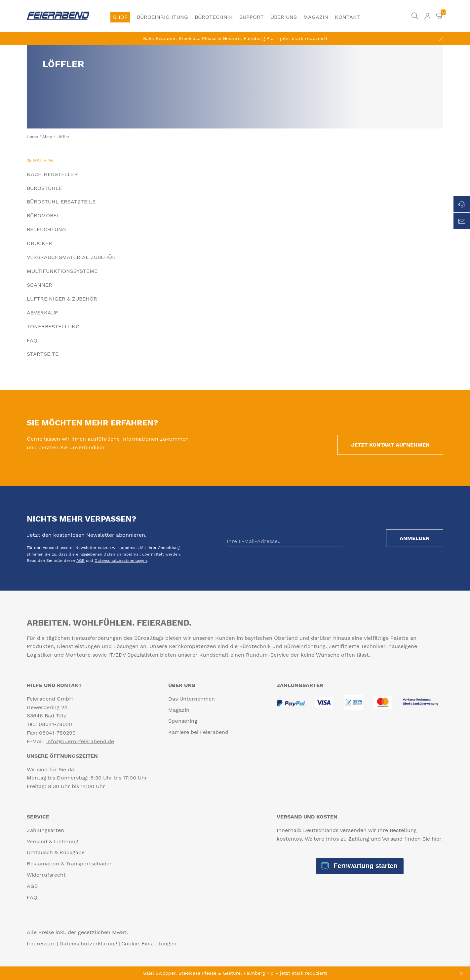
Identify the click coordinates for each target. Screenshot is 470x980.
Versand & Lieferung (53, 841)
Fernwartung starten (364, 866)
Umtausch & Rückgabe (56, 852)
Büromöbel (43, 216)
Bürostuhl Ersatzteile (61, 202)
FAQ (32, 340)
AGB (80, 561)
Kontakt (347, 17)
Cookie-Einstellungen (149, 944)
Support (252, 17)
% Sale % (40, 160)
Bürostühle (44, 188)
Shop (120, 17)
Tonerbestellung (53, 327)
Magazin (316, 17)
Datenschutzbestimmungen (121, 561)
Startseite (43, 354)
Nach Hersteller (52, 174)
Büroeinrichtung (162, 17)
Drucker (39, 243)
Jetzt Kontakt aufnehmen (390, 445)
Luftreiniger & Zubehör (62, 299)
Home (32, 137)
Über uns (284, 17)
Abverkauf (42, 313)
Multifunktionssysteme (62, 271)
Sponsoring (183, 721)
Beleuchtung (46, 229)
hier (436, 839)
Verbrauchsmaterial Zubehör (71, 257)
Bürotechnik (214, 17)
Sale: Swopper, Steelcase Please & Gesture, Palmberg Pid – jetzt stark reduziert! (235, 38)
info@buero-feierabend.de (80, 741)
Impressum (41, 944)
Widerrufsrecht (46, 875)
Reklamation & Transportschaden (70, 864)
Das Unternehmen (192, 699)
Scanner (39, 285)
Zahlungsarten (45, 830)
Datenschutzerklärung (88, 944)
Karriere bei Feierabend (198, 732)
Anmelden (415, 538)
